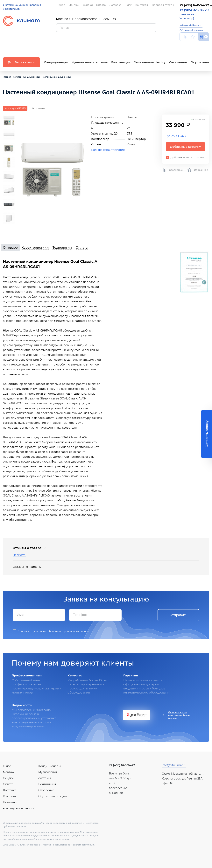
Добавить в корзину (185, 147)
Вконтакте (191, 46)
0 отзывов (39, 108)
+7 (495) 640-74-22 (122, 765)
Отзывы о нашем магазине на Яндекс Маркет (179, 715)
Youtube (182, 46)
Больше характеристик (108, 150)
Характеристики (35, 248)
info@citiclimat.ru (191, 25)
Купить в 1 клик (176, 136)
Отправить (178, 615)
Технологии (62, 248)
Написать (19, 555)
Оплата (82, 248)
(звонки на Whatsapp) (194, 14)
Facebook (199, 46)
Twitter (207, 46)
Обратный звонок (191, 30)
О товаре (10, 248)
